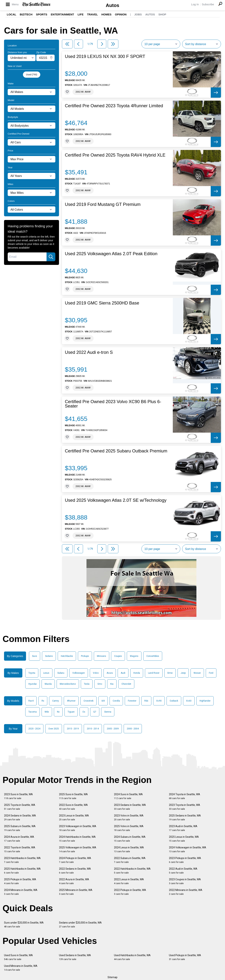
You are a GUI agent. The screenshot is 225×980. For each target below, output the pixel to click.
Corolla (116, 701)
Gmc (100, 684)
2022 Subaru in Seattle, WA (130, 860)
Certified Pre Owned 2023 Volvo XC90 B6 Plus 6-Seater (113, 404)
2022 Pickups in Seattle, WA (130, 892)
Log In (195, 4)
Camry (56, 701)
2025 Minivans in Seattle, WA (76, 892)
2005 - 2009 (113, 729)
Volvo (96, 673)
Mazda (48, 684)
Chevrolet (126, 684)
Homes (106, 14)
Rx (43, 701)
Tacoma (33, 712)
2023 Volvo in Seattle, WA (129, 817)
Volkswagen (79, 673)
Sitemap (112, 977)
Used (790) (32, 75)
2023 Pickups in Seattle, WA (185, 860)
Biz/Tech (26, 14)
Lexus (46, 673)
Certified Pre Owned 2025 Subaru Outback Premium (116, 451)
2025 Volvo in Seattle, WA (129, 828)
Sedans (49, 656)
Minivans (102, 656)
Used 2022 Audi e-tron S (89, 352)
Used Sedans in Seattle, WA (75, 957)
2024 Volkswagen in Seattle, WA (188, 849)
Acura (110, 673)
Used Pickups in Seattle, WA (185, 957)
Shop (162, 14)
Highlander (205, 701)
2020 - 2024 (34, 729)
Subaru (61, 673)
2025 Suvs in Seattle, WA (73, 796)
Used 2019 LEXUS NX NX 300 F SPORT (105, 56)
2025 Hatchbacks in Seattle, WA (22, 871)
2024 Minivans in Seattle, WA (21, 892)
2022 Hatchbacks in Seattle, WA (132, 871)
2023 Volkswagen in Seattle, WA (78, 828)
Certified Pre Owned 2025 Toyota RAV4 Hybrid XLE (115, 155)
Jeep (183, 673)
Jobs (138, 14)
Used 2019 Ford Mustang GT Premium (103, 204)
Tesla (87, 684)
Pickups (85, 656)
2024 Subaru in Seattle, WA (130, 839)
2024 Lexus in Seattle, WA (129, 849)
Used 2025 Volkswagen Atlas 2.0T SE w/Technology (116, 500)
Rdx (146, 701)
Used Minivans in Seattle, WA (21, 968)
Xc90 (159, 701)
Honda (137, 673)
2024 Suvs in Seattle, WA (128, 796)
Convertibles (153, 656)
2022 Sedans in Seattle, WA (75, 871)
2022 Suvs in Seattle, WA (73, 807)
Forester (132, 701)
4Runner (71, 701)
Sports (42, 14)
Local (12, 14)
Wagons (134, 656)
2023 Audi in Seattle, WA (183, 828)
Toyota (32, 673)
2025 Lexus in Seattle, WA (184, 839)
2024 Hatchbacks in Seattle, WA (77, 839)
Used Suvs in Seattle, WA (18, 957)
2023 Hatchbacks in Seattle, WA (22, 860)
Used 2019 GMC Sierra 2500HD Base (102, 303)
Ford (211, 673)
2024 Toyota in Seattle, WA (185, 796)
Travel (92, 14)
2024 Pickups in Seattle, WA (75, 860)
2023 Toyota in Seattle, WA (185, 807)
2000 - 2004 (133, 729)
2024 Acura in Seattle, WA (19, 839)
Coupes (118, 656)
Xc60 (189, 701)
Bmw (170, 673)
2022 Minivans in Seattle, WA (186, 892)
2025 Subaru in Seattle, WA (20, 828)
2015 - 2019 (73, 729)
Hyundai (33, 684)
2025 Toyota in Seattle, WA (20, 807)
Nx (58, 712)
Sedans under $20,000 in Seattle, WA (80, 925)
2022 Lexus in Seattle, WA (129, 881)
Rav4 (31, 701)
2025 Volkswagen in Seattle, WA (78, 849)
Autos (112, 5)
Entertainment (62, 14)
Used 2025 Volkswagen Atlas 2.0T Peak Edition (111, 254)
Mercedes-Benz (68, 684)
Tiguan (71, 712)
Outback (174, 701)
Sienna (108, 712)
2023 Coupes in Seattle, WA (185, 881)
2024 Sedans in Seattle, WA (20, 817)
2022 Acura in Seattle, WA (74, 881)
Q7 (95, 712)
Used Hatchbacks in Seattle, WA (132, 957)
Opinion (121, 14)
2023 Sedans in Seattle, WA (130, 807)
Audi (123, 673)
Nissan (197, 673)
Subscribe (208, 4)
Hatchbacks (67, 656)
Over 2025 (54, 729)
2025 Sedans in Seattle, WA (185, 817)
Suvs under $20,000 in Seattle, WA (24, 925)
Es (84, 712)
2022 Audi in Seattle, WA (183, 871)
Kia (112, 684)
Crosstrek (88, 701)
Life (81, 14)
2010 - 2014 (93, 729)
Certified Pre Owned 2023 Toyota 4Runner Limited (114, 106)
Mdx (47, 712)
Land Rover (154, 673)
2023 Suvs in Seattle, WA (18, 796)
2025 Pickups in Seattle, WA (20, 881)
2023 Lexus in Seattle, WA (74, 817)
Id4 (103, 701)
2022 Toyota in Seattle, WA (20, 849)
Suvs (35, 656)
